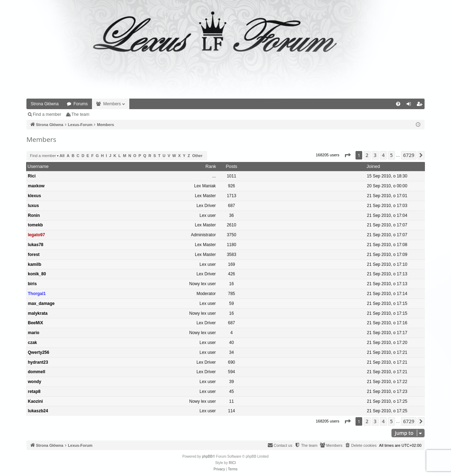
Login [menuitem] (410, 105)
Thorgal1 (37, 294)
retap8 (34, 392)
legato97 (36, 235)
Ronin (34, 215)
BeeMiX (35, 323)
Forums (81, 104)
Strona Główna (45, 104)
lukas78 (36, 245)
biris (32, 284)
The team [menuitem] (81, 114)
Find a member (47, 114)
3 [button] (375, 155)
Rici (32, 176)
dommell (36, 372)
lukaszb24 (38, 411)
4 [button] (383, 155)
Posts (232, 166)
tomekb (35, 225)
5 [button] (391, 155)
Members (112, 104)
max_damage (41, 303)
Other (197, 156)
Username (38, 166)
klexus (34, 196)
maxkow (36, 186)
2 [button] (367, 155)
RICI (232, 463)
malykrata (38, 313)
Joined (373, 166)
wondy (35, 382)
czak (32, 343)
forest (34, 255)
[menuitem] (398, 104)
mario (34, 333)
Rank (211, 166)
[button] (347, 155)
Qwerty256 (39, 352)
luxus (33, 206)
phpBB (207, 456)
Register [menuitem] (421, 105)
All (62, 156)
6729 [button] (409, 155)
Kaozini (35, 401)
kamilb (35, 264)
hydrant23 (38, 362)
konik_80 (37, 274)
